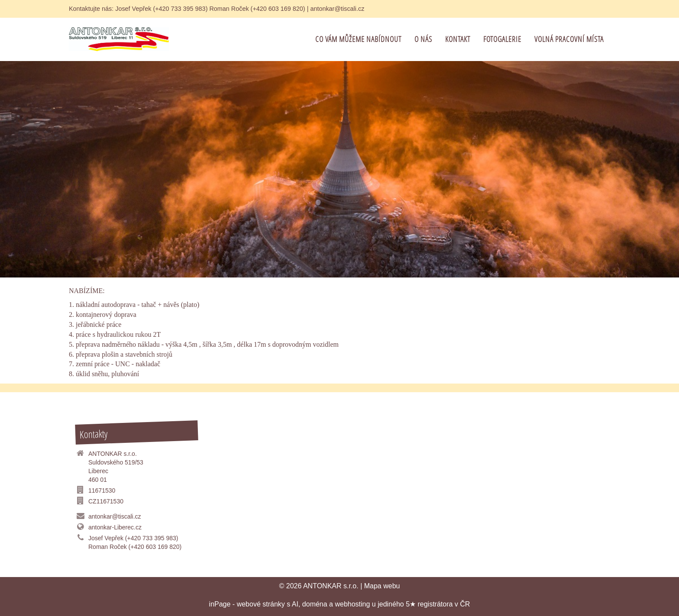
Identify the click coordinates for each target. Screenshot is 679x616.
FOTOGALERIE (502, 39)
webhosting (352, 604)
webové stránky (261, 604)
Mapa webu (382, 586)
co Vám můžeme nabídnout (358, 39)
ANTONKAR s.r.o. (331, 586)
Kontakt (458, 39)
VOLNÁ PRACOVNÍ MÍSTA (569, 39)
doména (315, 604)
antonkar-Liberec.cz (115, 527)
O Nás (423, 39)
